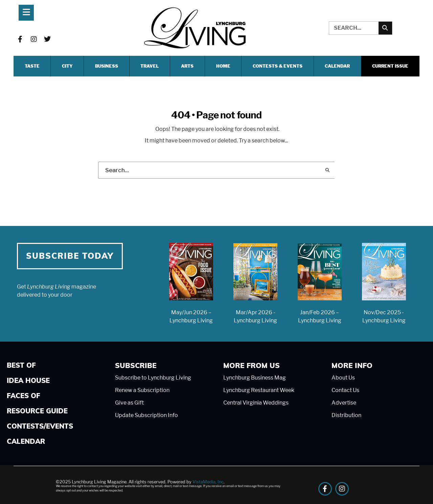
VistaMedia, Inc (208, 482)
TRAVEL (150, 66)
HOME (223, 66)
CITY (67, 66)
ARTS (187, 66)
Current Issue (390, 66)
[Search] (385, 28)
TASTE (32, 66)
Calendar (337, 66)
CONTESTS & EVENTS (278, 66)
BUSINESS (107, 66)
